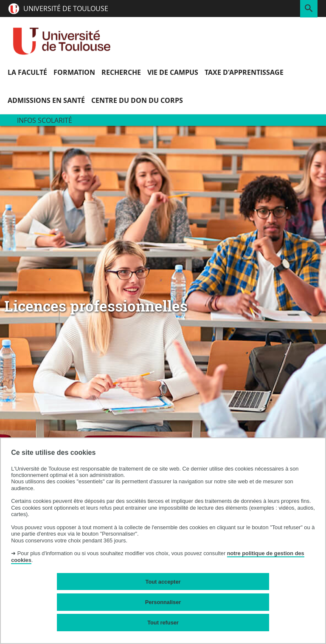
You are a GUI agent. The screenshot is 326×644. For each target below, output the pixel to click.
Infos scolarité (45, 120)
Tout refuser (163, 623)
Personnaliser (163, 602)
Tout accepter (163, 582)
